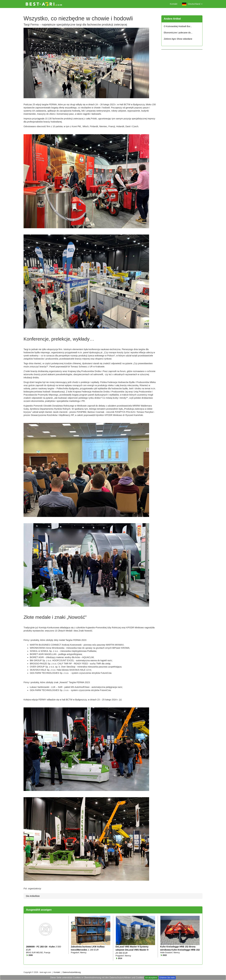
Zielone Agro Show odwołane (178, 39)
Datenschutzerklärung (72, 972)
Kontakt (174, 4)
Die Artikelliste (33, 896)
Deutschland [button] (192, 4)
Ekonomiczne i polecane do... (178, 33)
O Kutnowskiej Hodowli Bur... (178, 26)
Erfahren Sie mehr (167, 978)
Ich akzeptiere (151, 978)
